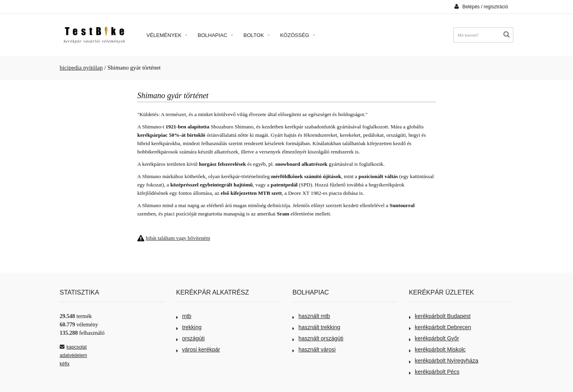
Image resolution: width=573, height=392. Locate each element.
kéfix (65, 364)
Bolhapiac (215, 35)
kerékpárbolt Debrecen (440, 327)
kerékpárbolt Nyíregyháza (444, 361)
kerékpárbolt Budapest (440, 316)
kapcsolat (73, 347)
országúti (191, 338)
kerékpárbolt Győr (434, 338)
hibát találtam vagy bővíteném (178, 238)
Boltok (257, 35)
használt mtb (311, 316)
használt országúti (318, 338)
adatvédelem (73, 355)
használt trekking (316, 327)
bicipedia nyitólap (81, 68)
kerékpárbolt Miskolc (438, 349)
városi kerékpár (198, 349)
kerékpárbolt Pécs (434, 372)
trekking (189, 327)
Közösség (298, 35)
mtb (184, 316)
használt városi (314, 349)
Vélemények (167, 35)
